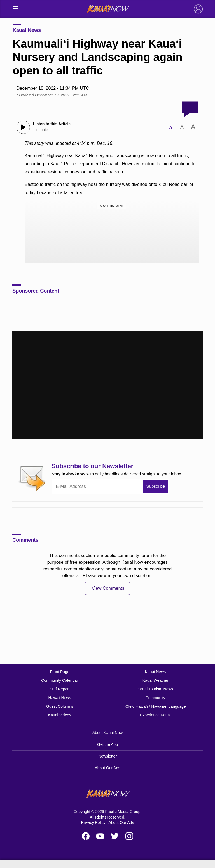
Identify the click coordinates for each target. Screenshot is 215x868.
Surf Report (60, 689)
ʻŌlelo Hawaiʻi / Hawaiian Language (155, 706)
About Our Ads (107, 768)
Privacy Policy (93, 822)
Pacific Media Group (123, 812)
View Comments (108, 588)
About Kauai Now (107, 733)
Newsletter (107, 756)
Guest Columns (60, 706)
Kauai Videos (60, 715)
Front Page (59, 672)
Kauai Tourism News (155, 689)
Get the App (107, 744)
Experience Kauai (155, 715)
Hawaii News (60, 698)
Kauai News (27, 30)
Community (156, 698)
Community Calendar (60, 680)
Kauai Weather (155, 680)
